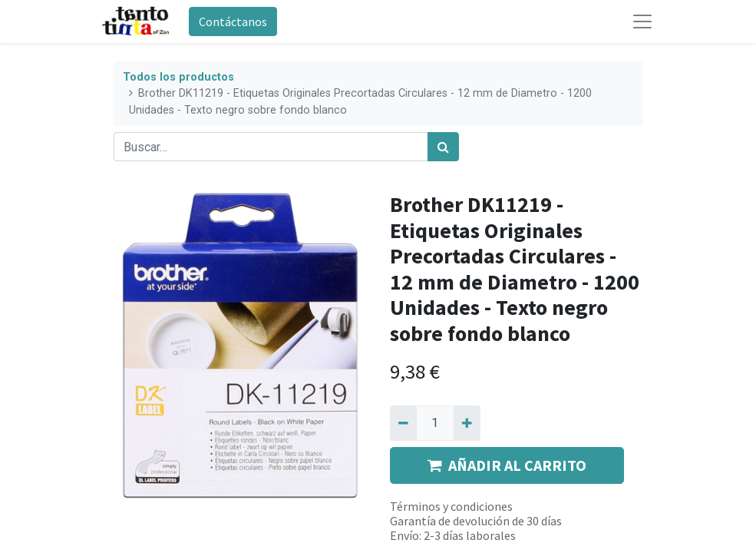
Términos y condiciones (451, 506)
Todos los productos (178, 77)
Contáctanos (233, 22)
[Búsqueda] (443, 147)
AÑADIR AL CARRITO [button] (507, 465)
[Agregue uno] (467, 423)
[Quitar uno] (403, 423)
